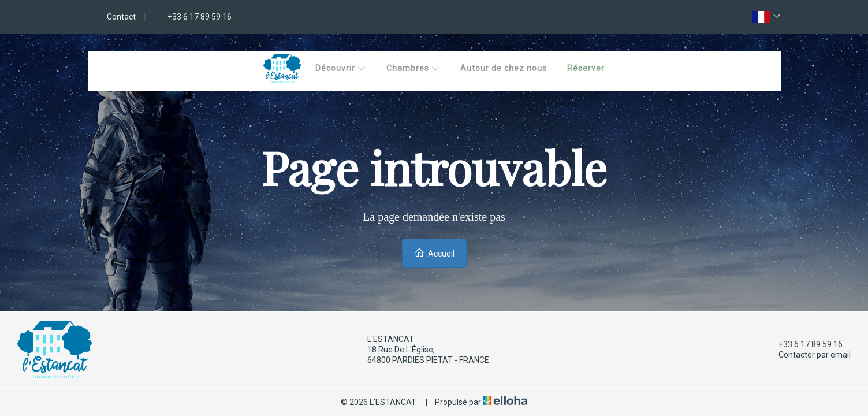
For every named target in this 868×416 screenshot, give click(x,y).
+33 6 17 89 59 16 (804, 344)
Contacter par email (808, 355)
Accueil (434, 253)
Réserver (586, 68)
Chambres (413, 68)
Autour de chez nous (504, 68)
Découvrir (341, 68)
